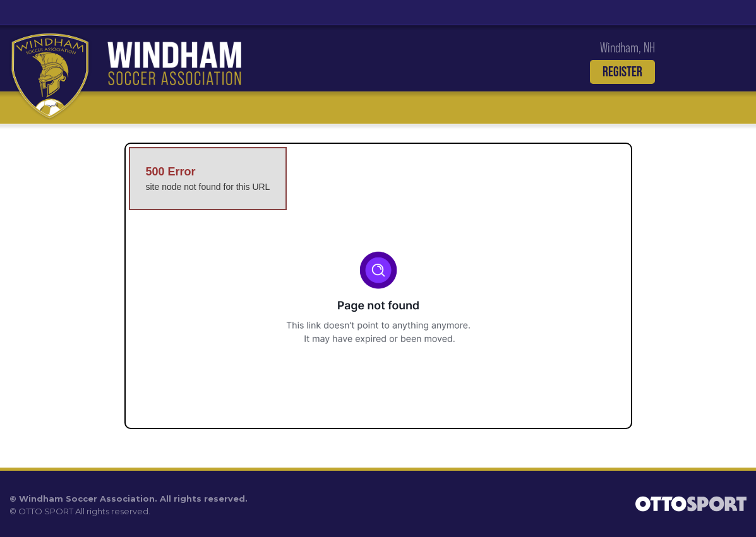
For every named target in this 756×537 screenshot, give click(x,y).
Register (622, 72)
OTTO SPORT (46, 511)
